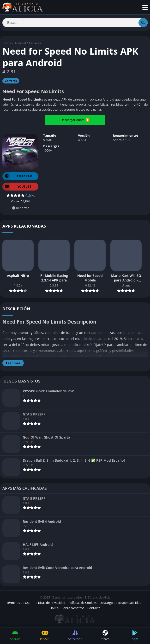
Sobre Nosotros (73, 608)
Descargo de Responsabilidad (120, 603)
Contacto (94, 608)
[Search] (75, 23)
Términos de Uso (18, 603)
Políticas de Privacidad (49, 603)
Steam (105, 635)
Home (7, 43)
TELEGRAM (17, 176)
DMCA (54, 608)
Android (20, 43)
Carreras (35, 43)
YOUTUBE (17, 187)
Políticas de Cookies (82, 603)
